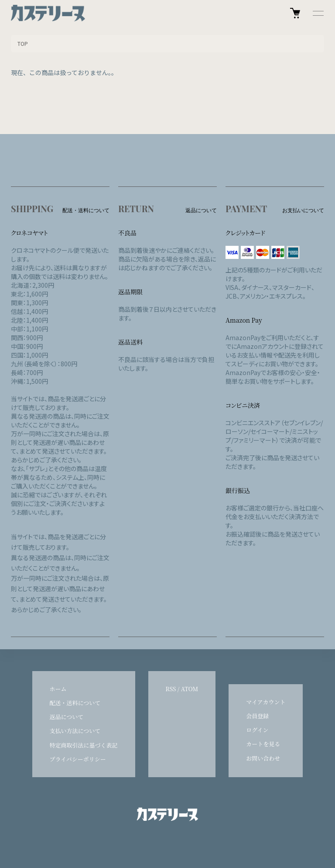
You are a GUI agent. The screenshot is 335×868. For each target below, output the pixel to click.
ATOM (190, 689)
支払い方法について (75, 731)
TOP (23, 43)
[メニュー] (318, 13)
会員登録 (257, 716)
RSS (171, 689)
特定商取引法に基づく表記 (84, 745)
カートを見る (263, 744)
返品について (67, 717)
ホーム (58, 689)
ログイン (257, 730)
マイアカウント (266, 702)
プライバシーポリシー (78, 759)
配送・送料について (75, 703)
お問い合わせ (263, 758)
